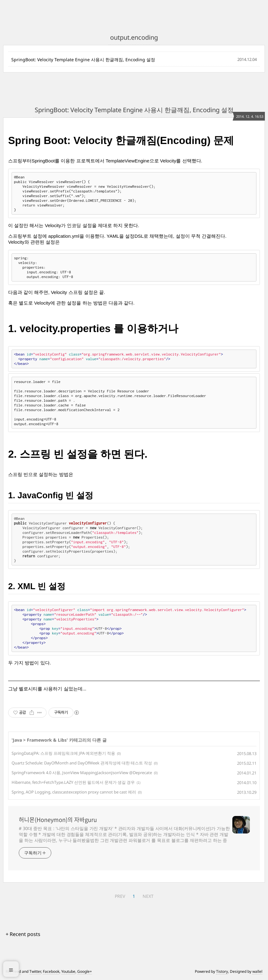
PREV (120, 896)
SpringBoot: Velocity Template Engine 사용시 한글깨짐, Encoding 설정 (83, 60)
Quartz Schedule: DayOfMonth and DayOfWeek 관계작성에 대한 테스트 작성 (82, 763)
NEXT (148, 896)
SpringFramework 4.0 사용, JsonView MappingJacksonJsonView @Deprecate (82, 773)
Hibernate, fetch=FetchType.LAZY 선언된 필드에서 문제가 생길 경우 (73, 782)
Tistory (222, 971)
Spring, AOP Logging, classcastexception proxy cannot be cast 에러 (74, 792)
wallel (257, 971)
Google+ (85, 971)
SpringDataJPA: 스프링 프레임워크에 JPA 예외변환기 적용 (63, 753)
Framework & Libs (47, 740)
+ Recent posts (23, 934)
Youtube (68, 971)
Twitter (35, 971)
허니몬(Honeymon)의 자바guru (58, 820)
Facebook (51, 971)
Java (17, 740)
